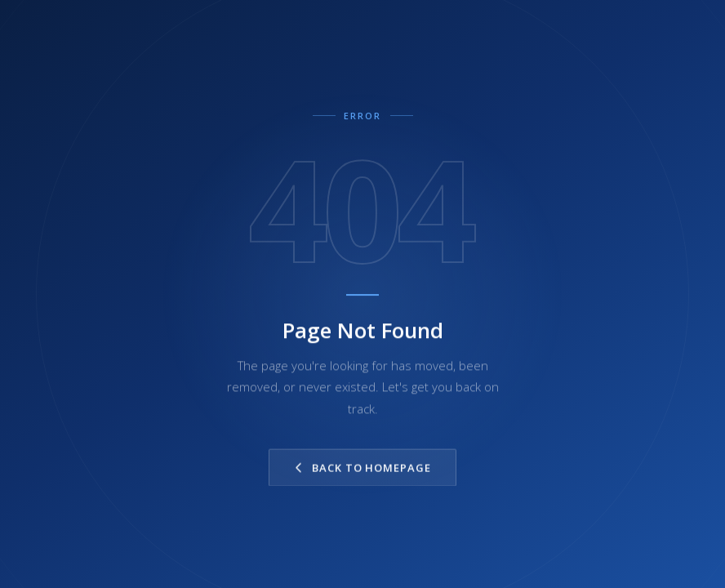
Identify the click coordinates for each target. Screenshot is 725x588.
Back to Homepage (362, 468)
